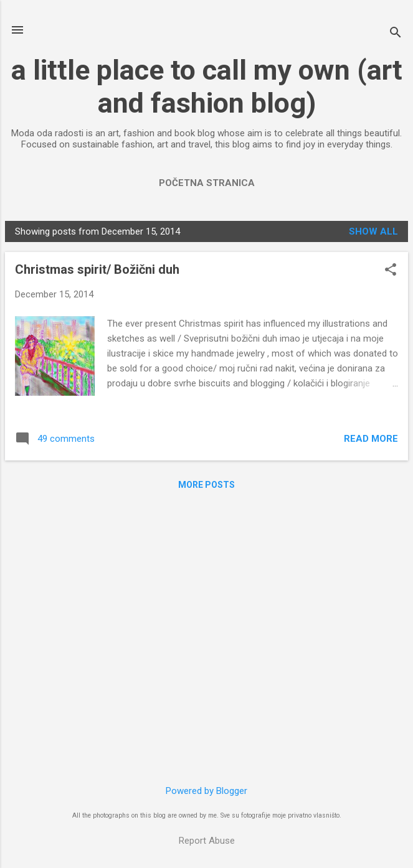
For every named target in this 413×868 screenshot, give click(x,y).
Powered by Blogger (206, 791)
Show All (373, 231)
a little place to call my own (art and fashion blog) (207, 86)
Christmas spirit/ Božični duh (97, 269)
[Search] (396, 34)
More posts (206, 485)
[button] (391, 271)
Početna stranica (207, 183)
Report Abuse (207, 841)
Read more (371, 439)
